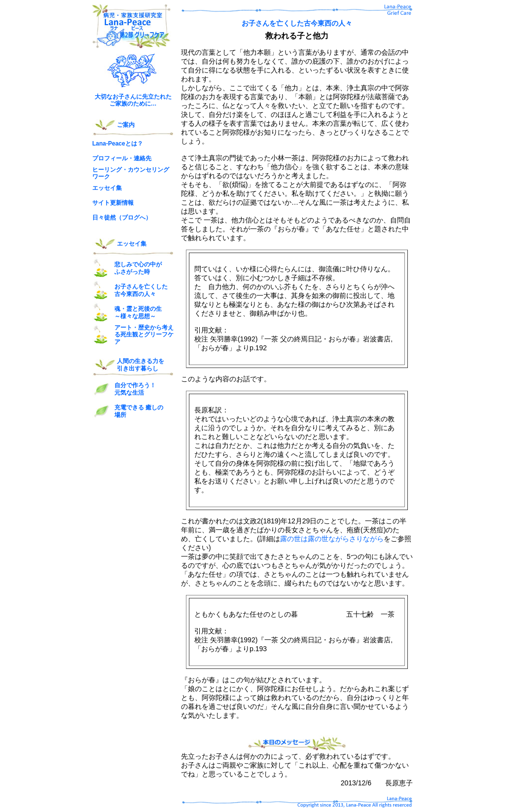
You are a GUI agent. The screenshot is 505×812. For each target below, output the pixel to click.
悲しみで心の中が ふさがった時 (138, 268)
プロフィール (110, 158)
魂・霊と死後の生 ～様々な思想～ (138, 312)
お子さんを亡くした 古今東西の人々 (141, 290)
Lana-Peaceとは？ (118, 144)
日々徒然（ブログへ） (122, 218)
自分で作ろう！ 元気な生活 (135, 389)
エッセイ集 (107, 188)
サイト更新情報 (113, 203)
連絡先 (143, 158)
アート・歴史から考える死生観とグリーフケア (144, 335)
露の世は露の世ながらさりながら (332, 539)
